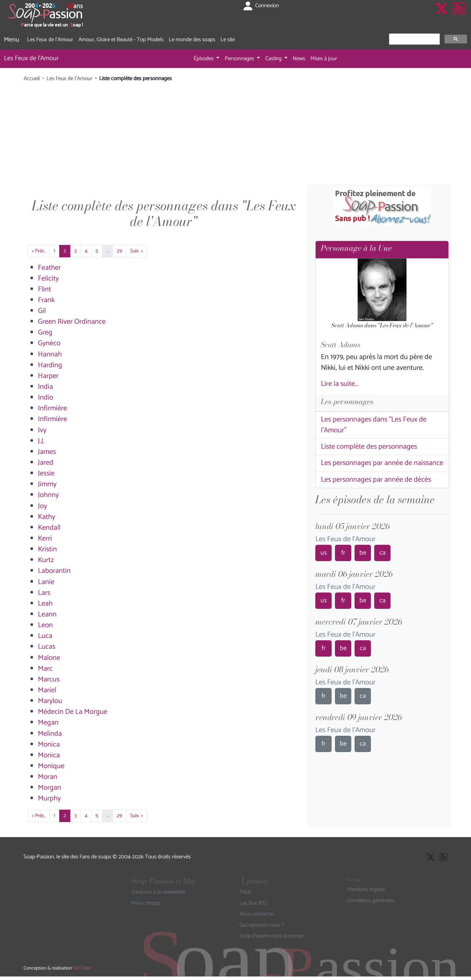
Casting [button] (274, 59)
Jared (46, 463)
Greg (45, 333)
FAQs (245, 892)
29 (119, 251)
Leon (45, 625)
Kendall (49, 528)
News (299, 59)
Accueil (32, 78)
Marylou (50, 701)
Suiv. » (137, 251)
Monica (49, 745)
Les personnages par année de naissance (382, 463)
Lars (44, 593)
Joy (43, 506)
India (45, 387)
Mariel (47, 690)
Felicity (48, 279)
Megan (48, 723)
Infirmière (52, 408)
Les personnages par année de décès (376, 480)
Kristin (47, 549)
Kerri (45, 539)
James (47, 452)
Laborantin (54, 571)
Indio (46, 398)
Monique (51, 766)
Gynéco (49, 343)
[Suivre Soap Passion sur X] (442, 15)
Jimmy (47, 484)
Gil (42, 311)
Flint (44, 289)
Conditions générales (371, 901)
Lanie (46, 582)
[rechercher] (414, 39)
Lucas (47, 647)
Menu (12, 40)
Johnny (48, 495)
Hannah (50, 354)
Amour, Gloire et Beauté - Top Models (121, 40)
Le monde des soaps (192, 40)
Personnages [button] (240, 59)
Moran (48, 777)
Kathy (47, 517)
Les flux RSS (253, 903)
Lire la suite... (340, 384)
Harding (50, 365)
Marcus (49, 679)
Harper (48, 376)
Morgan (50, 788)
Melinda (50, 734)
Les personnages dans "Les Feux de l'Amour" (374, 425)
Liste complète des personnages (369, 447)
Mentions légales (366, 890)
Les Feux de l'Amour (50, 40)
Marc (45, 669)
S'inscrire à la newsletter (158, 892)
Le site (228, 40)
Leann (47, 614)
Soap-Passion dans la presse (271, 936)
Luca (45, 636)
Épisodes (204, 59)
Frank (46, 300)
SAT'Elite (82, 968)
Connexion (261, 6)
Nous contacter (257, 914)
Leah (45, 604)
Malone (49, 658)
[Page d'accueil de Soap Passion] (46, 15)
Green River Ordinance (72, 322)
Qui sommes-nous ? (262, 925)
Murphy (49, 799)
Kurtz (46, 560)
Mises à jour (324, 59)
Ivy (42, 430)
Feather (49, 268)
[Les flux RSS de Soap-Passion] (459, 15)
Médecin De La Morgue (73, 712)
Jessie (46, 473)
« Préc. (39, 251)
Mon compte (146, 903)
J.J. (41, 441)
